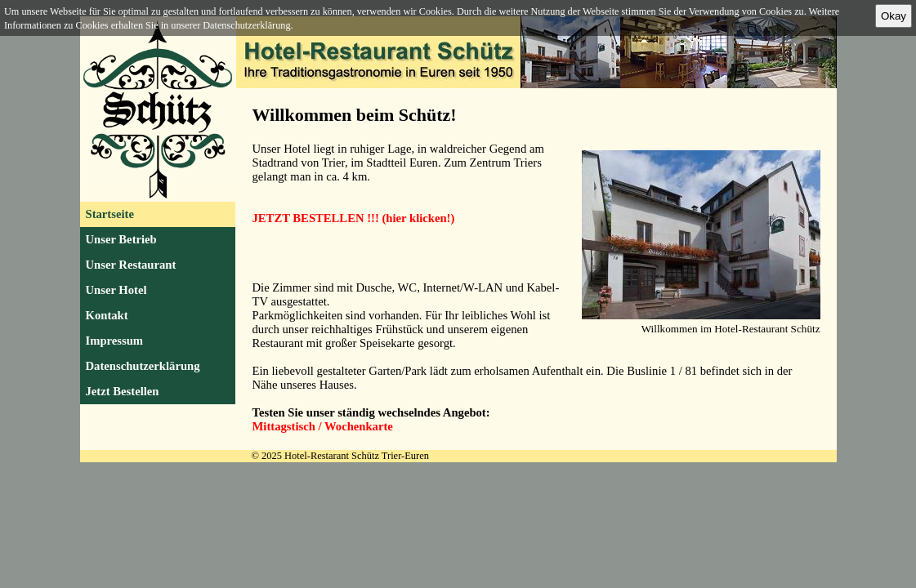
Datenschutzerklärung (143, 366)
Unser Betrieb (121, 239)
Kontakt (107, 315)
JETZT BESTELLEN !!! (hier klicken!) (354, 218)
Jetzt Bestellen (123, 391)
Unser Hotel (116, 290)
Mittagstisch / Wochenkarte (323, 426)
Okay (894, 16)
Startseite (110, 214)
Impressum (115, 341)
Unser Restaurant (131, 265)
